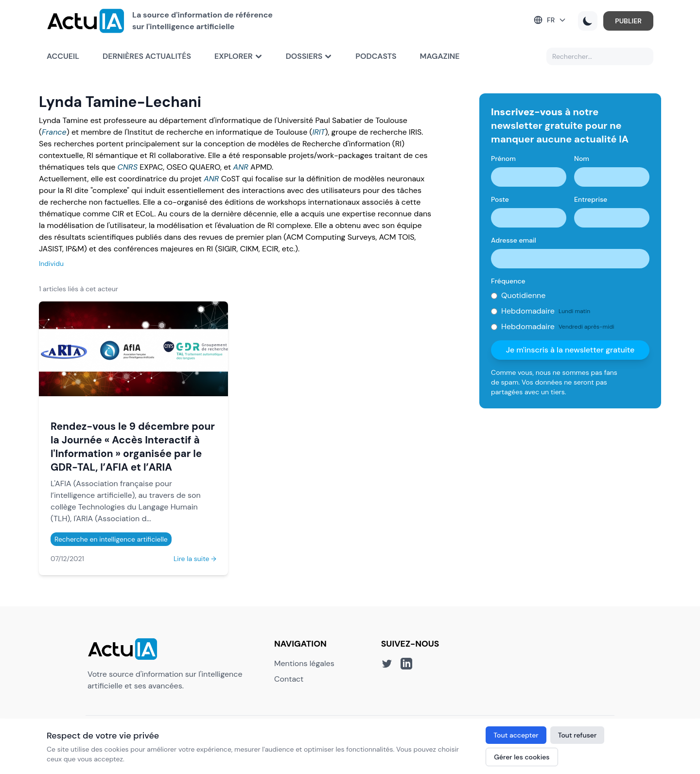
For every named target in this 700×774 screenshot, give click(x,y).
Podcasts (376, 56)
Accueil (63, 56)
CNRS (128, 167)
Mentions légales (304, 663)
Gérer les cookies (522, 757)
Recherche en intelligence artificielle (111, 539)
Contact (289, 679)
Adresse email (514, 240)
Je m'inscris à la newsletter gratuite (570, 350)
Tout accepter (516, 735)
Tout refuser (577, 735)
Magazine (440, 56)
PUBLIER (628, 21)
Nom (582, 158)
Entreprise (591, 199)
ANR (241, 167)
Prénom (503, 158)
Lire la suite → (195, 559)
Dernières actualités (147, 56)
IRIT (318, 132)
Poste (500, 199)
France (54, 132)
